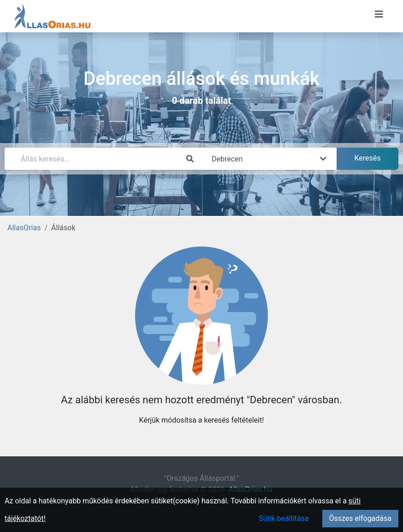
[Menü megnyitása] (379, 14)
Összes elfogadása (360, 518)
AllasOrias (24, 228)
